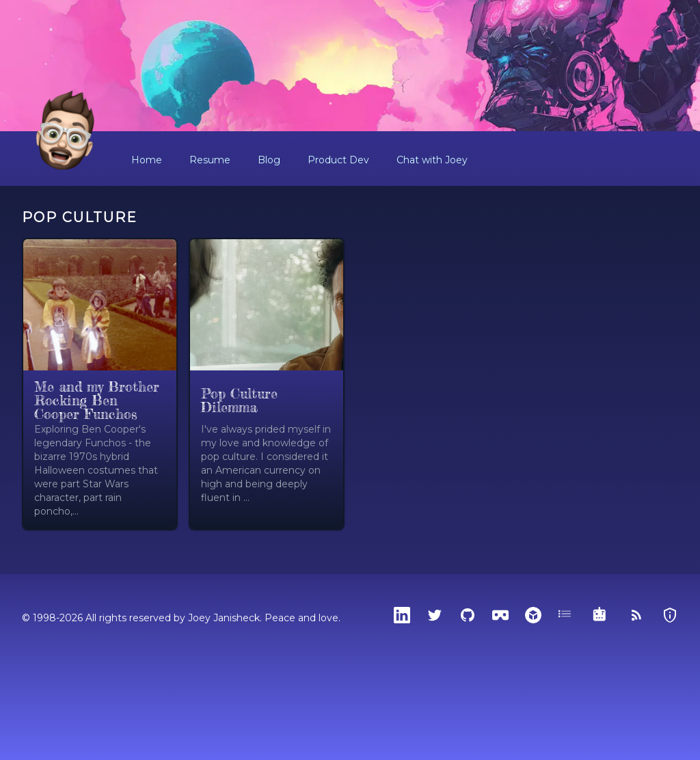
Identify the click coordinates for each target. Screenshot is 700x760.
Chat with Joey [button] (432, 160)
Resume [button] (210, 160)
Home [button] (147, 160)
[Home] (66, 131)
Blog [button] (269, 160)
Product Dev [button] (338, 160)
